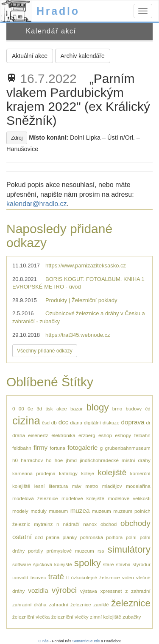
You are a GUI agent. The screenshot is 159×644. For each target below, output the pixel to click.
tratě (56, 577)
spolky (88, 563)
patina (53, 537)
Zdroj (17, 138)
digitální (92, 422)
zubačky (132, 617)
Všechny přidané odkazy (45, 351)
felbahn (142, 435)
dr (148, 422)
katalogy (68, 473)
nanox (90, 524)
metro (92, 486)
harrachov (32, 460)
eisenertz (38, 435)
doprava (133, 422)
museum (58, 511)
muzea (80, 511)
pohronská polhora (102, 537)
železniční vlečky (70, 617)
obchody (135, 523)
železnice (131, 603)
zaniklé (101, 604)
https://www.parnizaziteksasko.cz (86, 266)
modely (20, 511)
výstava (89, 591)
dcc (64, 422)
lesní (40, 486)
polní (131, 537)
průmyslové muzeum (70, 551)
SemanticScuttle (86, 641)
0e (30, 409)
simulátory (129, 549)
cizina (26, 421)
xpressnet (111, 591)
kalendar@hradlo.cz (37, 204)
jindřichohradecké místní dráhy (115, 460)
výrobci (64, 590)
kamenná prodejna (34, 473)
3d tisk (45, 409)
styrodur (142, 564)
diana (76, 422)
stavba (123, 564)
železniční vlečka (31, 617)
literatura (58, 486)
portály (35, 551)
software (22, 564)
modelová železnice (35, 498)
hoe (59, 460)
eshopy (123, 435)
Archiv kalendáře (83, 56)
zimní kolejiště (105, 617)
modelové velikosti (129, 498)
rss (101, 551)
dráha (19, 435)
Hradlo (58, 11)
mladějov (112, 486)
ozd (39, 537)
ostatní (22, 537)
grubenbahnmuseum (128, 448)
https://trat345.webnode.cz (78, 335)
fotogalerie (82, 447)
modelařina (138, 486)
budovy (134, 409)
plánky (70, 537)
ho (49, 460)
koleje (88, 473)
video (128, 577)
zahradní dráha (29, 604)
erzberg (87, 435)
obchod (109, 524)
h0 (15, 460)
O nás (43, 641)
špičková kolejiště (53, 564)
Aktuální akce (30, 56)
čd (148, 409)
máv (77, 486)
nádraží (71, 524)
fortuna (58, 448)
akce (62, 409)
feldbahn (22, 448)
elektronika (63, 435)
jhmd (71, 460)
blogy (97, 407)
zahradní (141, 591)
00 (21, 409)
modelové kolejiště (83, 498)
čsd (46, 422)
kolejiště (112, 472)
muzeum (102, 511)
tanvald (20, 577)
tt (68, 577)
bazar (77, 409)
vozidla (38, 590)
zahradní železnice (70, 604)
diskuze (111, 422)
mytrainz (43, 524)
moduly (39, 511)
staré (109, 564)
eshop (105, 435)
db (54, 422)
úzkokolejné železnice (96, 577)
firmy (40, 447)
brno (117, 409)
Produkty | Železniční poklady (81, 300)
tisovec (38, 577)
